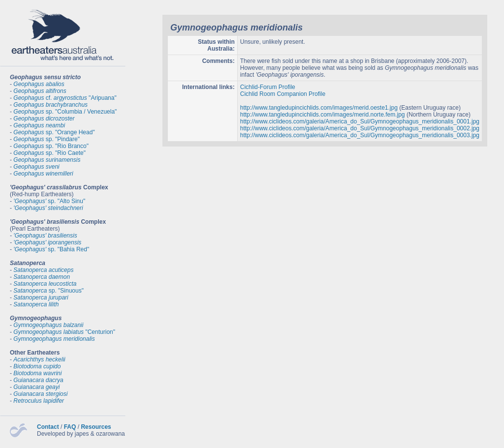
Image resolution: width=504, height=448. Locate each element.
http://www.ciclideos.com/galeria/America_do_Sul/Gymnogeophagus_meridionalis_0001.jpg (360, 121)
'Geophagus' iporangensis (47, 242)
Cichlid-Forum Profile (268, 87)
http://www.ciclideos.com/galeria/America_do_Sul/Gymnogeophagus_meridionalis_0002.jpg (360, 128)
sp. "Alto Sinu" (49, 201)
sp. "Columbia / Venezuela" (65, 112)
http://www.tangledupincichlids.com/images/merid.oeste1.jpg (319, 108)
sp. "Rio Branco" (51, 146)
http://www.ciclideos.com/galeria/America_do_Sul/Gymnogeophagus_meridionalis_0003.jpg (360, 135)
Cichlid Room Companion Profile (283, 94)
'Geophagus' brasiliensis (45, 236)
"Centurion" (64, 332)
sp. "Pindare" (47, 139)
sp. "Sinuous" (48, 291)
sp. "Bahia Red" (51, 249)
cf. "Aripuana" (65, 98)
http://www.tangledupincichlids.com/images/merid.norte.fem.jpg (323, 115)
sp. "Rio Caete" (49, 153)
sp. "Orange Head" (54, 132)
